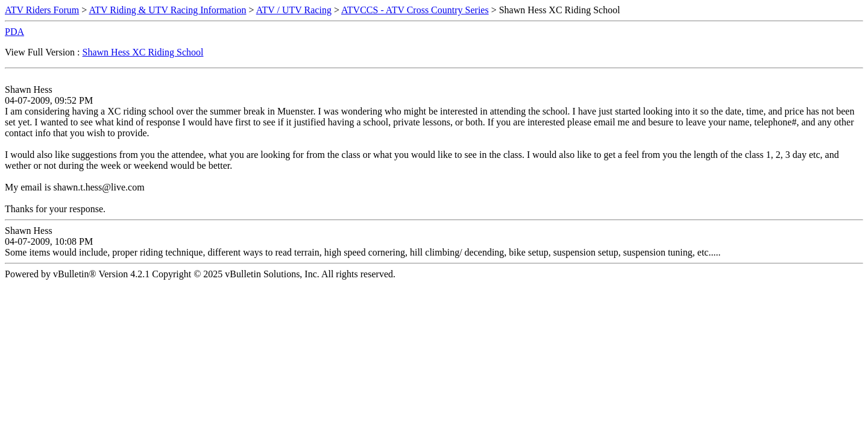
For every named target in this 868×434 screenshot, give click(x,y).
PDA (14, 32)
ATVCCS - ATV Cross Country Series (415, 10)
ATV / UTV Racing (294, 10)
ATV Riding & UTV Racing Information (167, 10)
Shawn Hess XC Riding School (143, 52)
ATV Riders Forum (42, 10)
